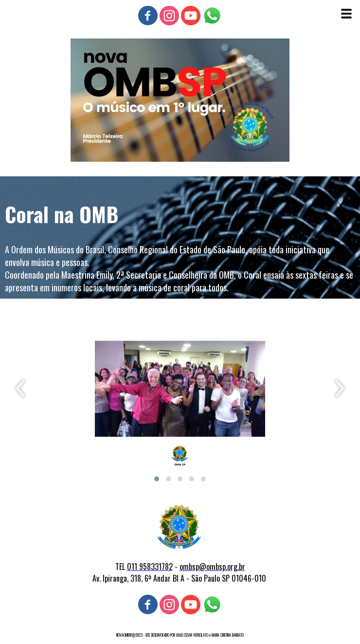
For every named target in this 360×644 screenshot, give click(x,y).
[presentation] (21, 389)
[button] (157, 479)
